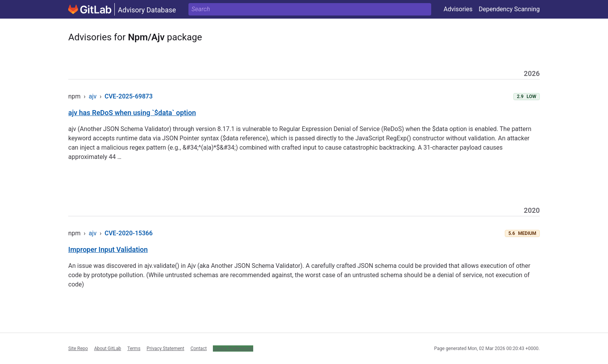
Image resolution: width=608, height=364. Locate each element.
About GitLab (108, 348)
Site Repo (78, 348)
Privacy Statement (165, 348)
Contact (199, 348)
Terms (134, 348)
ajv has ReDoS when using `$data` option (132, 113)
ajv (93, 96)
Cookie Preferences (233, 348)
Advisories (458, 9)
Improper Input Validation (108, 249)
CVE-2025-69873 (129, 96)
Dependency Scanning (509, 9)
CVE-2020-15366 (129, 233)
